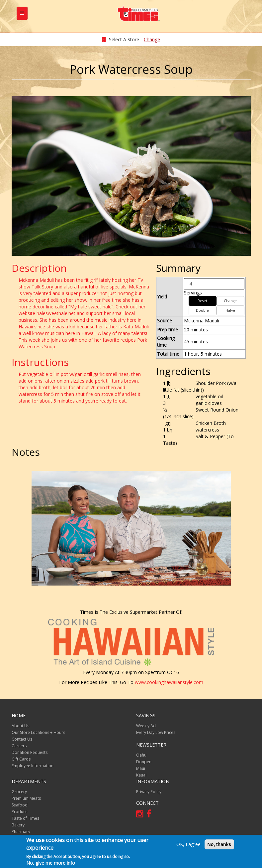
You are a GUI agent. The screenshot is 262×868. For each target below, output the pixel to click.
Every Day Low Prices (156, 732)
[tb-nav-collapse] (22, 13)
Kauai (141, 775)
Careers (19, 746)
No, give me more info (51, 863)
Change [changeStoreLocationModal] (152, 39)
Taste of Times (25, 818)
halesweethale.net (56, 313)
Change (230, 301)
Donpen (144, 762)
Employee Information (33, 766)
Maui (141, 768)
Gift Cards (21, 759)
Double (202, 310)
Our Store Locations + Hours (38, 732)
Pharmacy (21, 832)
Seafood (20, 805)
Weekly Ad (146, 726)
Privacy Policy (149, 792)
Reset (202, 301)
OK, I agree (188, 844)
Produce (20, 812)
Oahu (141, 755)
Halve (230, 310)
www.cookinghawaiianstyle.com (169, 682)
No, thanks (219, 844)
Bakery (18, 825)
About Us (20, 726)
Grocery (19, 792)
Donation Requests (30, 752)
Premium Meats (26, 798)
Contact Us (22, 739)
